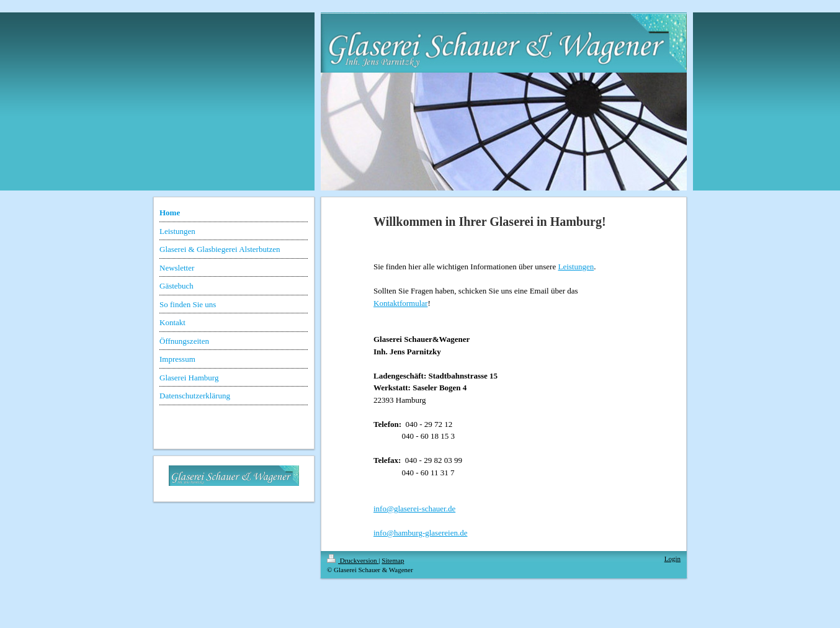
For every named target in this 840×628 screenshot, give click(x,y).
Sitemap (393, 560)
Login (672, 558)
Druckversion (353, 560)
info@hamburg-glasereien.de (420, 533)
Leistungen (576, 267)
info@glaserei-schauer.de (414, 509)
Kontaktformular (400, 303)
